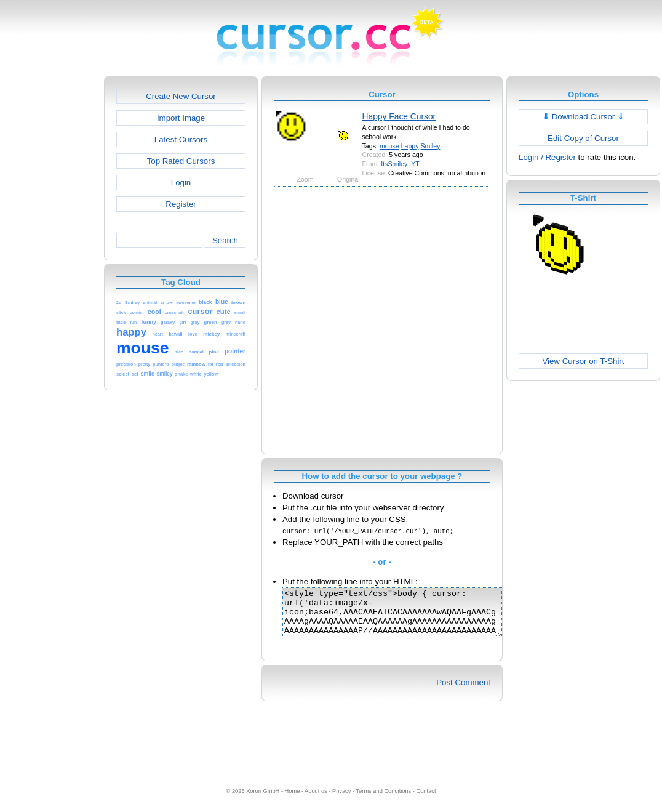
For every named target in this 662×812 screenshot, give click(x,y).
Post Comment (463, 692)
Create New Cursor (181, 96)
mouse (389, 146)
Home (293, 800)
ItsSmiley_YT (400, 164)
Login (181, 183)
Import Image (181, 118)
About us (316, 800)
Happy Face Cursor (399, 116)
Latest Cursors (181, 139)
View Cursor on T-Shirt (584, 361)
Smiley (431, 146)
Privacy (341, 800)
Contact (426, 800)
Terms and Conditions (383, 800)
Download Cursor (583, 117)
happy (410, 146)
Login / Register (547, 157)
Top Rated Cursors (181, 161)
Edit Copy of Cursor (583, 138)
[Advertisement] (122, 309)
